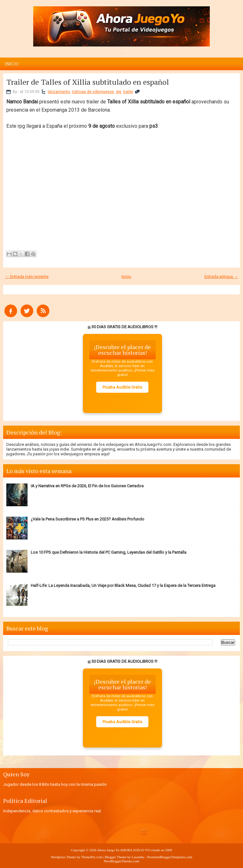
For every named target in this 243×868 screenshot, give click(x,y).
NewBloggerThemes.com (122, 861)
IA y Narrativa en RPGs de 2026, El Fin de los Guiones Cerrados (87, 486)
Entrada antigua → (221, 277)
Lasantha (138, 857)
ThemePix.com (92, 857)
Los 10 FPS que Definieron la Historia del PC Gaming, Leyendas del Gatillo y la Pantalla (109, 552)
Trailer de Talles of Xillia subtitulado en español (88, 82)
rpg (118, 92)
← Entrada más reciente (27, 277)
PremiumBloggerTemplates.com (170, 857)
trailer (128, 92)
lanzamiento (59, 92)
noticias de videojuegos (93, 92)
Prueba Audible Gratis (122, 387)
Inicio (12, 64)
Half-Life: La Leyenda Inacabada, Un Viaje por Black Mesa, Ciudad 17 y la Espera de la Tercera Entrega (123, 585)
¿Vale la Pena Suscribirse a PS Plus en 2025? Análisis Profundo (87, 519)
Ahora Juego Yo (108, 850)
